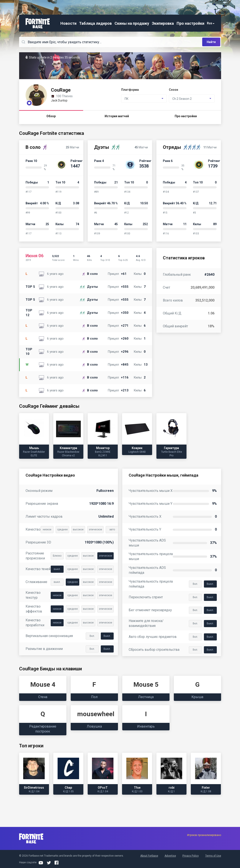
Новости (68, 23)
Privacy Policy (191, 856)
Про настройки (190, 23)
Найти (211, 42)
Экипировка (163, 23)
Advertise (170, 856)
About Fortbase (149, 856)
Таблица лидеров (95, 23)
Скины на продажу (132, 23)
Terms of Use (213, 856)
